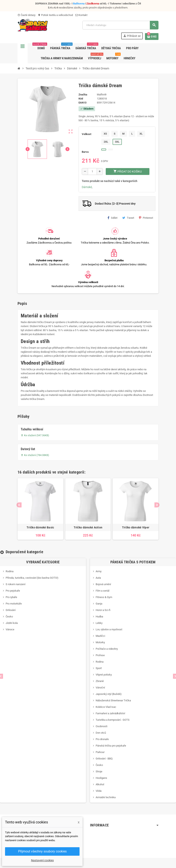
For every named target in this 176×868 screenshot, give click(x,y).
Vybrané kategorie (43, 562)
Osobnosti (101, 726)
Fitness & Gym (104, 597)
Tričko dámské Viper (136, 527)
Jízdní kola (12, 623)
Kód (81, 99)
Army (99, 571)
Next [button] (157, 505)
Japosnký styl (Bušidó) (109, 694)
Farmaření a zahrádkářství (110, 713)
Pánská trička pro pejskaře (111, 746)
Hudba (99, 616)
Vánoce (10, 629)
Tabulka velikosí (32, 429)
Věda (99, 791)
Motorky (100, 642)
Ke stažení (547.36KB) (35, 435)
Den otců (101, 733)
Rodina (10, 571)
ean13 (82, 103)
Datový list (28, 449)
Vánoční (100, 688)
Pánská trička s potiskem (133, 562)
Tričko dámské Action (88, 527)
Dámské (87, 187)
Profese (100, 655)
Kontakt (81, 15)
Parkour (100, 752)
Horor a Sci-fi (103, 610)
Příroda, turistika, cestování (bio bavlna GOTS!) (32, 578)
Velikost (86, 134)
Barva (85, 152)
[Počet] (92, 172)
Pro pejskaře (13, 591)
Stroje (99, 771)
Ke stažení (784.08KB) (35, 455)
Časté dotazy (26, 15)
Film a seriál (102, 591)
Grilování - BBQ (104, 759)
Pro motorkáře (14, 604)
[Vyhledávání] (120, 25)
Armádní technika (106, 797)
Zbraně (100, 681)
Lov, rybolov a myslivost (109, 629)
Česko (9, 616)
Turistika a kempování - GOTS (113, 720)
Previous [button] (19, 505)
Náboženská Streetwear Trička (113, 700)
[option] (40, 509)
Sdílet (112, 218)
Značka (83, 95)
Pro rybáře (11, 597)
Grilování (11, 610)
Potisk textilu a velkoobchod (55, 15)
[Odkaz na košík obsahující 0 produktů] (152, 37)
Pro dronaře (102, 739)
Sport (99, 668)
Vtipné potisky (104, 675)
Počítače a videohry (107, 649)
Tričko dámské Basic (40, 527)
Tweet (128, 218)
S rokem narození (16, 584)
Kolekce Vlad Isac (106, 707)
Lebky (99, 623)
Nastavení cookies (42, 860)
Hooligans (101, 778)
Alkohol (100, 784)
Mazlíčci (100, 636)
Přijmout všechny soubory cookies (42, 851)
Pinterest (146, 218)
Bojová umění (103, 584)
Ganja (99, 604)
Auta (98, 578)
